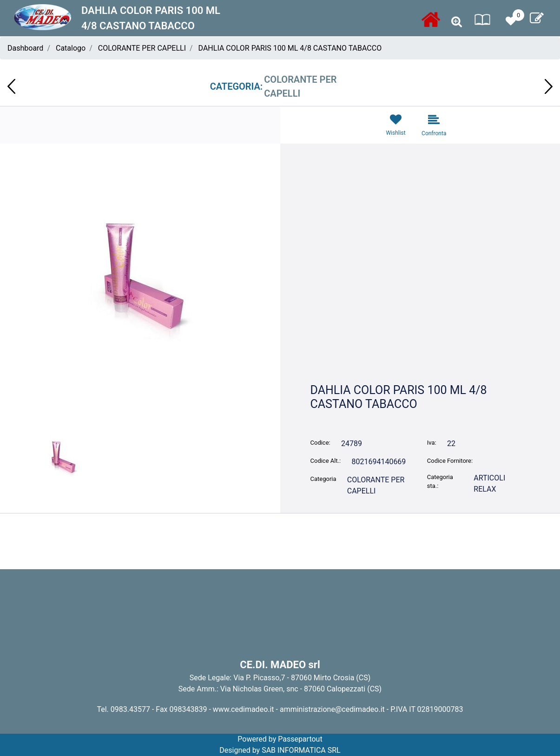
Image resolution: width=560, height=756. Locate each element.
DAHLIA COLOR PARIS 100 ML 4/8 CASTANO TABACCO (290, 48)
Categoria (323, 479)
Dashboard (25, 48)
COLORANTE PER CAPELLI (142, 48)
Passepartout (300, 739)
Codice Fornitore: (450, 461)
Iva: (432, 443)
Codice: (320, 443)
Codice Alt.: (326, 461)
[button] (457, 22)
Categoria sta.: (440, 482)
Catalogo (71, 48)
